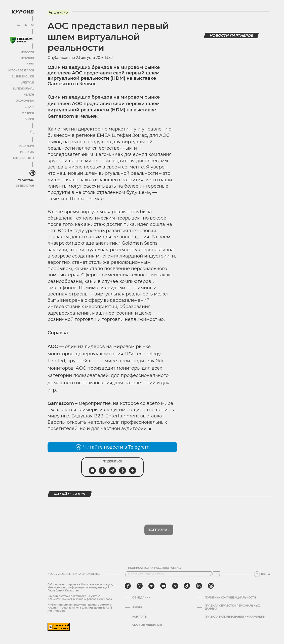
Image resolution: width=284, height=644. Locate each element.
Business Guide (23, 77)
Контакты (140, 617)
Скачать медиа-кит (147, 625)
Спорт (29, 107)
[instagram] (140, 586)
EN (25, 25)
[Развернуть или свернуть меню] (32, 133)
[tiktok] (187, 586)
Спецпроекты (24, 158)
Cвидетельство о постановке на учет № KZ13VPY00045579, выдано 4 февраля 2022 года (80, 598)
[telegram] (175, 586)
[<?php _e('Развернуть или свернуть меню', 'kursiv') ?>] (32, 173)
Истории (27, 58)
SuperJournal (23, 89)
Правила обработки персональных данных (232, 607)
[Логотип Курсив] (23, 12)
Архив (29, 119)
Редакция (26, 146)
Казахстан (26, 180)
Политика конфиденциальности (230, 598)
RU (18, 25)
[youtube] (163, 586)
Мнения (28, 113)
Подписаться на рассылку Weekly (155, 568)
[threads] (211, 586)
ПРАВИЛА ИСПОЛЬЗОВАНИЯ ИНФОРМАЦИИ (235, 617)
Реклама (27, 152)
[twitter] (151, 586)
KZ (32, 25)
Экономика (25, 101)
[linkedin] (199, 586)
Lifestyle (27, 83)
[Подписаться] (216, 574)
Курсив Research (21, 71)
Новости (27, 52)
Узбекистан (25, 186)
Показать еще (159, 530)
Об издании (141, 598)
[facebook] (128, 586)
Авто (30, 65)
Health (29, 95)
